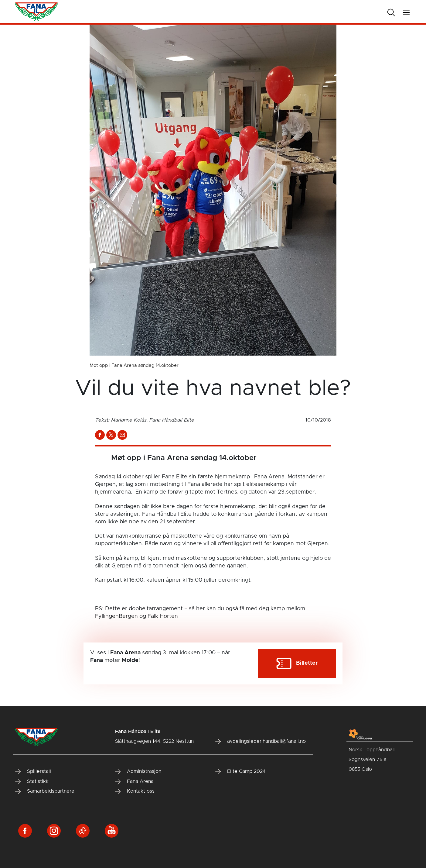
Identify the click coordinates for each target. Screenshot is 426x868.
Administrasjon (138, 772)
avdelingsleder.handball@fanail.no (261, 742)
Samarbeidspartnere (45, 791)
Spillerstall (33, 772)
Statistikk (32, 782)
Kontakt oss (135, 791)
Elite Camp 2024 (240, 772)
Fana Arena (134, 782)
